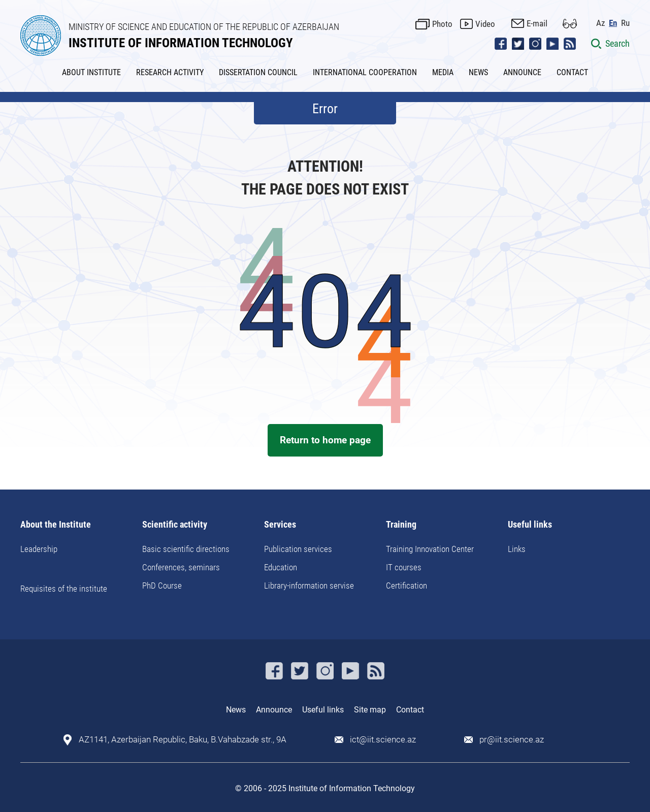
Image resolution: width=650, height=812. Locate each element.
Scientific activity (175, 525)
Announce (274, 710)
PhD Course (162, 586)
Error (325, 109)
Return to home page (325, 440)
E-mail (537, 23)
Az (600, 23)
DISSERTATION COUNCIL (258, 72)
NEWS (478, 72)
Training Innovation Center (430, 549)
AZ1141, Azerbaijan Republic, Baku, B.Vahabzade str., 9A (183, 740)
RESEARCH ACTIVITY (170, 72)
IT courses (404, 567)
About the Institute (56, 525)
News (236, 710)
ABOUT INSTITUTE (91, 72)
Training (401, 525)
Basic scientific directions (186, 549)
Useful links (530, 525)
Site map (370, 710)
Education (281, 567)
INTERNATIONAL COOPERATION (365, 72)
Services (280, 525)
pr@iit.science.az (512, 740)
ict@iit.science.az (383, 740)
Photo (442, 24)
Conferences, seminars (181, 567)
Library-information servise (309, 586)
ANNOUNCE (522, 72)
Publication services (298, 549)
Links (517, 549)
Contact (410, 710)
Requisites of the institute (64, 589)
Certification (407, 586)
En (613, 23)
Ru (625, 23)
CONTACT (572, 72)
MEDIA (443, 72)
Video (485, 24)
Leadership (39, 549)
